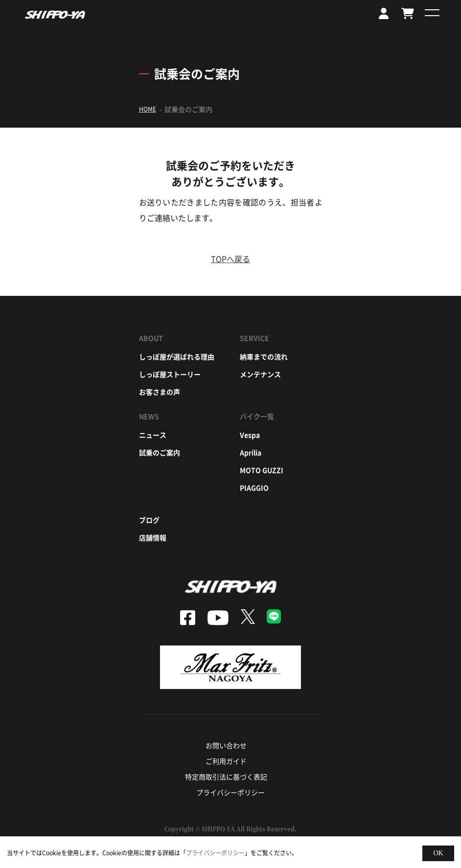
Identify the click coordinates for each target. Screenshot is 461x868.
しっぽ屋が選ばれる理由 (177, 356)
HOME (148, 109)
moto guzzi (262, 470)
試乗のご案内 (160, 452)
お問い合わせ (226, 745)
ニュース (153, 435)
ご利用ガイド (226, 761)
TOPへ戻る (230, 259)
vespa (250, 435)
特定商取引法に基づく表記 (226, 777)
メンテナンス (260, 374)
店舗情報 (153, 537)
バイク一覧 (257, 416)
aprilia (251, 452)
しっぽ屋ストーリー (170, 374)
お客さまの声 (160, 392)
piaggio (254, 488)
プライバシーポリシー (230, 792)
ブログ (149, 520)
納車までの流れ (264, 356)
